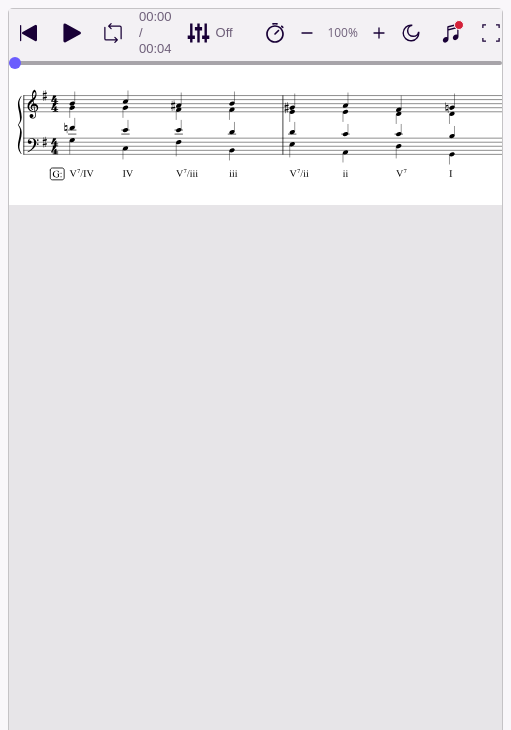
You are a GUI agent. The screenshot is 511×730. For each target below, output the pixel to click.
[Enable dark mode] (411, 33)
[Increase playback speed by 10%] (379, 33)
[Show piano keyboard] (451, 33)
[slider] (15, 63)
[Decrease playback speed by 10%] (307, 33)
